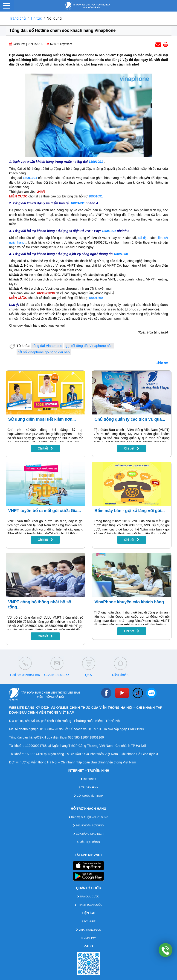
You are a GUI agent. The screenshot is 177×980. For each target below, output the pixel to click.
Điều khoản (120, 675)
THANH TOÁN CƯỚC (88, 905)
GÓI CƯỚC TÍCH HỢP (88, 796)
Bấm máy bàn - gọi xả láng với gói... (130, 511)
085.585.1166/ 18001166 (86, 737)
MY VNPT (89, 921)
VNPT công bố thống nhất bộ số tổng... (40, 605)
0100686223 (49, 729)
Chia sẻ (162, 363)
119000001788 (36, 746)
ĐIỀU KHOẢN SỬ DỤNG (88, 825)
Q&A (89, 675)
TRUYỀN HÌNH (88, 787)
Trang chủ (18, 18)
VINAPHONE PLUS (89, 930)
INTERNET (88, 779)
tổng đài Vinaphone (47, 346)
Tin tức (36, 18)
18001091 (96, 162)
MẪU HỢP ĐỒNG (88, 842)
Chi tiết (45, 448)
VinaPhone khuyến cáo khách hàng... (131, 602)
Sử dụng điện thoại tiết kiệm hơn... (42, 419)
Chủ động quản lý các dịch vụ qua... (130, 419)
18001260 (121, 254)
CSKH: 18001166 (57, 675)
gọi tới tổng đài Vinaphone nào (89, 346)
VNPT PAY (89, 938)
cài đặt (143, 238)
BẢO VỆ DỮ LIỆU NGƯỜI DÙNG (88, 817)
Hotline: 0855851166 (25, 675)
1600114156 (34, 754)
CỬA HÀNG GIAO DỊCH (88, 834)
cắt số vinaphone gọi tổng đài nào (44, 352)
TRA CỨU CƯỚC (88, 897)
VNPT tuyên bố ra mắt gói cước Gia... (45, 511)
